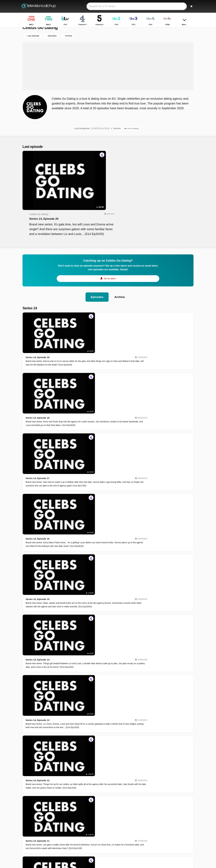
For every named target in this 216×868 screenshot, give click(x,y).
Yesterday (86, 848)
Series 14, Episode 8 (80, 575)
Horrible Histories (162, 813)
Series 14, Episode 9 (80, 548)
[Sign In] (180, 6)
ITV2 (118, 818)
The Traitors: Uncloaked (165, 821)
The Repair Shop (162, 847)
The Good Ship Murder (165, 843)
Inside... (158, 852)
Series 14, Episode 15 (81, 385)
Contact (26, 828)
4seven (119, 831)
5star (83, 844)
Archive (120, 256)
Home (173, 30)
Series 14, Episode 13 (81, 439)
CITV (118, 848)
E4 (117, 826)
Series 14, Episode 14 (81, 412)
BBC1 (84, 809)
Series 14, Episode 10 (81, 521)
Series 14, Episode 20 (102, 166)
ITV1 (83, 813)
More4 (84, 831)
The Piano (159, 830)
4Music (119, 839)
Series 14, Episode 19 (81, 276)
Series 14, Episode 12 (81, 466)
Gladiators (159, 826)
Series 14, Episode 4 (80, 684)
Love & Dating (131, 135)
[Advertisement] (108, 73)
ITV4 (118, 822)
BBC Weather (161, 808)
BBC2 (118, 809)
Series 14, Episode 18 (81, 303)
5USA (84, 835)
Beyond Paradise (162, 834)
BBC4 (84, 839)
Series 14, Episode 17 (81, 330)
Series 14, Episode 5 (80, 657)
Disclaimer (45, 828)
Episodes (97, 256)
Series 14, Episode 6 (80, 630)
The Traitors (160, 839)
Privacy (56, 828)
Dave (118, 844)
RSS (65, 828)
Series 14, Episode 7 (80, 602)
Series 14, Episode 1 (80, 766)
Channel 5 (86, 818)
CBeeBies (120, 852)
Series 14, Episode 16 (81, 357)
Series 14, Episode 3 (80, 711)
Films (157, 817)
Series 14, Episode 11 (81, 493)
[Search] (190, 6)
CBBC (84, 852)
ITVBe (84, 826)
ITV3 (83, 822)
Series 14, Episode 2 (80, 739)
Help (35, 828)
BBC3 (118, 835)
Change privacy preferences (37, 833)
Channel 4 (120, 813)
